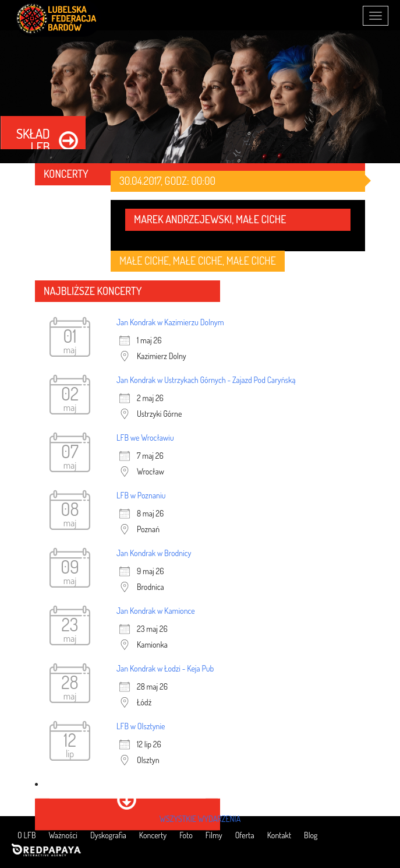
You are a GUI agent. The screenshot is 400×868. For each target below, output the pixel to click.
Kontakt (279, 835)
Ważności (63, 835)
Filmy (214, 835)
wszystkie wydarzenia (200, 819)
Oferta (245, 835)
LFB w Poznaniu (141, 495)
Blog (311, 835)
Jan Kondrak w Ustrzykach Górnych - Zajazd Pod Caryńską (206, 380)
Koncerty (153, 835)
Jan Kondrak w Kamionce (156, 611)
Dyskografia (108, 835)
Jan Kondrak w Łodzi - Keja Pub (165, 668)
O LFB (27, 835)
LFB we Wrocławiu (145, 437)
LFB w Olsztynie (141, 726)
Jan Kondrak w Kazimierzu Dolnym (170, 322)
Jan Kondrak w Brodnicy (154, 553)
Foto (186, 835)
